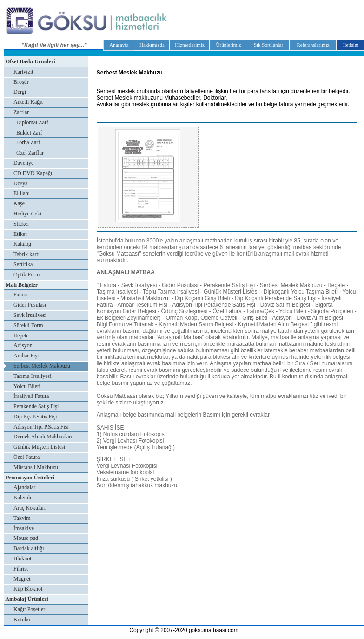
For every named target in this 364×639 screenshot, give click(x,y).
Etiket (20, 234)
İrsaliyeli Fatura (31, 396)
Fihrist (21, 569)
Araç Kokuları (30, 508)
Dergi (20, 92)
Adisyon (23, 345)
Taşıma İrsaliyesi (32, 376)
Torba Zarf (27, 142)
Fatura (21, 295)
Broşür (21, 82)
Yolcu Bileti (27, 386)
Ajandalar (24, 487)
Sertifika (23, 264)
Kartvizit (23, 72)
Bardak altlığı (29, 548)
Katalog (22, 244)
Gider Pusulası (30, 305)
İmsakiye (24, 528)
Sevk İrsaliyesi (30, 315)
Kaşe (19, 203)
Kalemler (24, 498)
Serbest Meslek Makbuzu (42, 366)
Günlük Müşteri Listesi (39, 447)
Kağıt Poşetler (29, 609)
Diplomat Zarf (31, 122)
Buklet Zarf (28, 133)
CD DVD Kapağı (33, 173)
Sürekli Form (28, 325)
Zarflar (21, 112)
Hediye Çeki (27, 214)
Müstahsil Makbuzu (36, 467)
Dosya (21, 183)
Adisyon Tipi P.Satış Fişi (41, 427)
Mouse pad (26, 538)
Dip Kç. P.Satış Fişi (35, 417)
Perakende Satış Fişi (36, 406)
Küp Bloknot (28, 589)
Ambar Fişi (26, 356)
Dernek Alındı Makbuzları (43, 437)
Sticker (21, 224)
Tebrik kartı (26, 254)
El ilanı (22, 193)
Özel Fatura (26, 457)
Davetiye (23, 163)
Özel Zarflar (29, 153)
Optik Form (26, 275)
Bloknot (23, 558)
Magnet (22, 579)
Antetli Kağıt (28, 102)
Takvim (22, 518)
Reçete (21, 336)
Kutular (22, 619)
